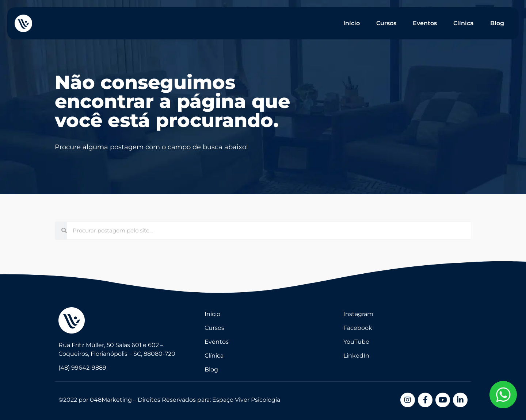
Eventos (425, 23)
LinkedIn (356, 356)
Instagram (358, 314)
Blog (497, 23)
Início (352, 23)
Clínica (464, 23)
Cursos (386, 23)
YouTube (356, 342)
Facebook (358, 328)
